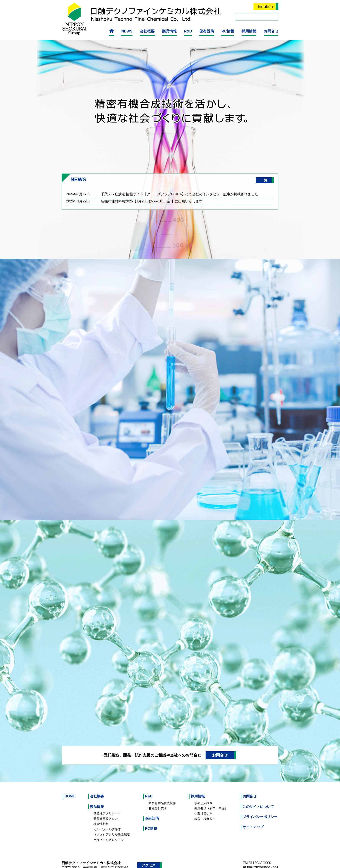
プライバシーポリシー (260, 800)
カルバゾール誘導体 (107, 813)
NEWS (127, 31)
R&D (188, 31)
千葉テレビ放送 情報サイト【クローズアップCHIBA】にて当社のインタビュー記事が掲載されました (179, 177)
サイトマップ (253, 810)
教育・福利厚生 (205, 802)
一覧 (264, 164)
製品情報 (169, 31)
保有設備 (207, 31)
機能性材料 (101, 807)
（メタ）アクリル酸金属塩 (112, 818)
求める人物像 (203, 786)
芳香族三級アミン (106, 802)
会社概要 (147, 31)
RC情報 (228, 31)
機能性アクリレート (107, 797)
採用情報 (249, 31)
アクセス (149, 849)
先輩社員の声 (203, 797)
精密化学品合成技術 (162, 786)
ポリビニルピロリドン (109, 823)
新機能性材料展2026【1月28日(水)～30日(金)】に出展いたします (152, 185)
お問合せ (271, 31)
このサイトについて (258, 790)
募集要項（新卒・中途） (211, 792)
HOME (70, 780)
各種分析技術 (158, 792)
